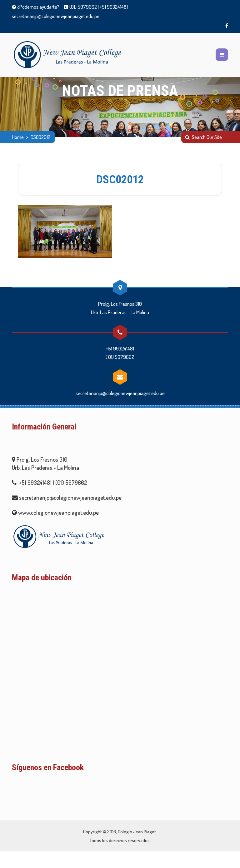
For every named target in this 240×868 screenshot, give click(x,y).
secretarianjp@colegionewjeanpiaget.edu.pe (56, 16)
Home (18, 137)
